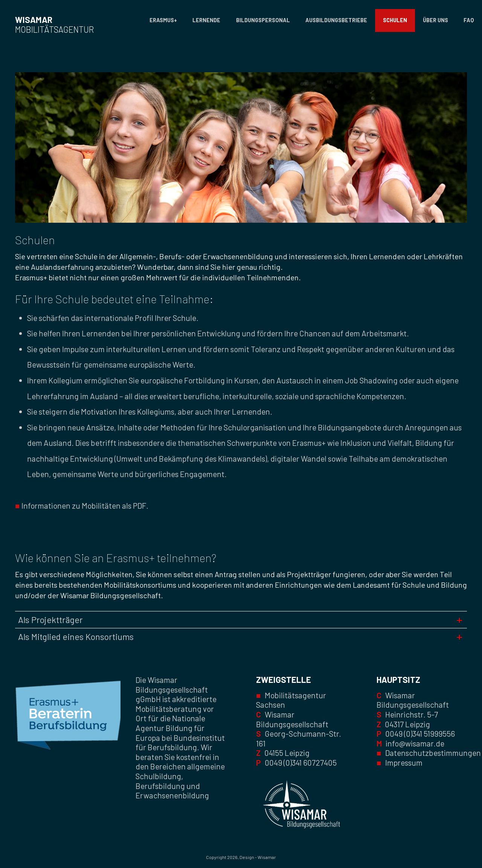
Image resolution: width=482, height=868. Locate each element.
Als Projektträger (50, 620)
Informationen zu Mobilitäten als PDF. (82, 505)
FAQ (469, 20)
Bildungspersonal (263, 20)
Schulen (395, 20)
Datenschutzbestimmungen (433, 753)
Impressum (404, 762)
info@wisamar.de (415, 743)
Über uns (435, 20)
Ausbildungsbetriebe (336, 20)
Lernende (206, 20)
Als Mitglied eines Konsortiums (76, 637)
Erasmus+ (163, 20)
